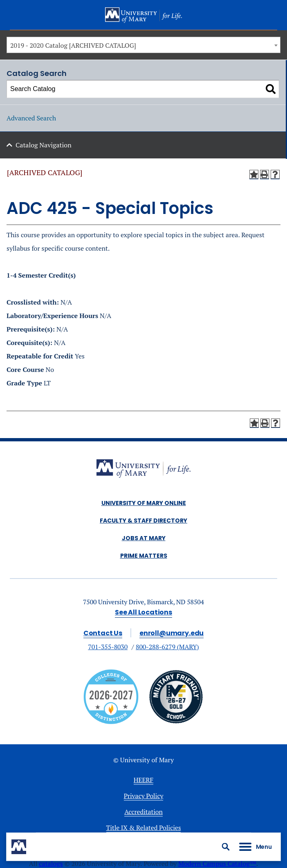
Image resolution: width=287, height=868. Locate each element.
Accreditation (143, 812)
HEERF (143, 780)
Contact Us (103, 633)
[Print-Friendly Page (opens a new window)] (265, 174)
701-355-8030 (108, 647)
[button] (226, 847)
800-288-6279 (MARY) (167, 647)
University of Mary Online (144, 503)
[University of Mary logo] (143, 15)
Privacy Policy (144, 796)
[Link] (176, 722)
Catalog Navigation (44, 145)
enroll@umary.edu (172, 633)
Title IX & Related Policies (144, 828)
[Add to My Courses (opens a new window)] (254, 174)
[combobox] (143, 45)
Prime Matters (144, 556)
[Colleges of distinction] (111, 722)
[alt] (143, 470)
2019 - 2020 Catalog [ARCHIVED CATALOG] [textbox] (73, 45)
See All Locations (143, 612)
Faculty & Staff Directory (143, 521)
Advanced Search (31, 118)
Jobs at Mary (144, 538)
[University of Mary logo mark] (19, 847)
